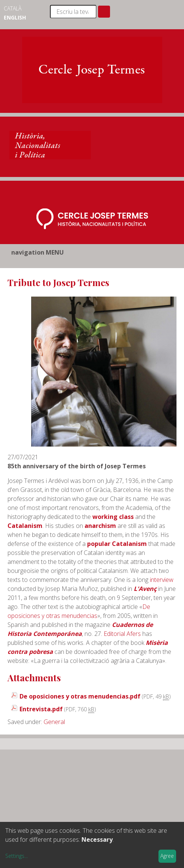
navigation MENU (38, 252)
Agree (167, 856)
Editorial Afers (122, 634)
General (54, 722)
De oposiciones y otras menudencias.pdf (80, 696)
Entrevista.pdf (41, 709)
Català (13, 8)
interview (162, 580)
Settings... (17, 856)
